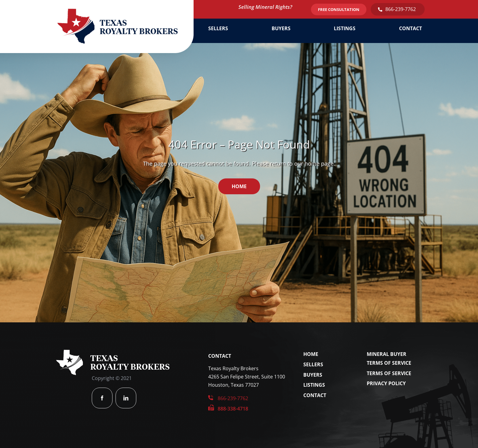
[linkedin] (126, 398)
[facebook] (102, 398)
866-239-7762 (401, 9)
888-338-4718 (233, 409)
